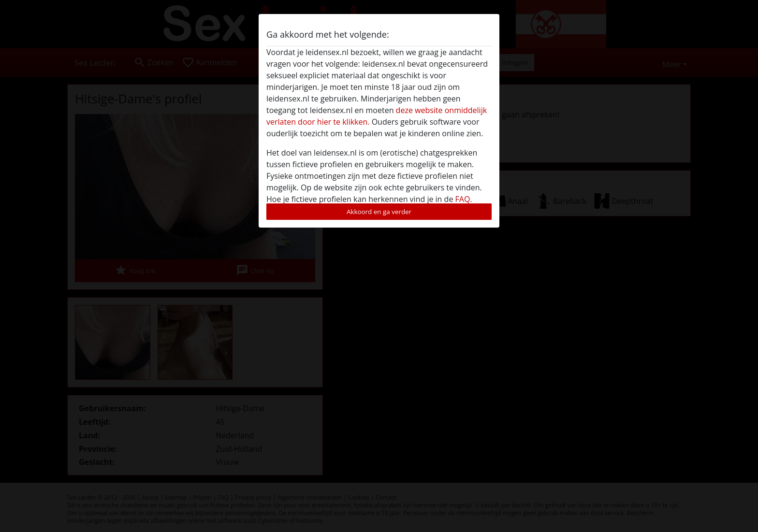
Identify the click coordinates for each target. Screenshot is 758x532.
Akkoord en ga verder (379, 212)
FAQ (463, 199)
